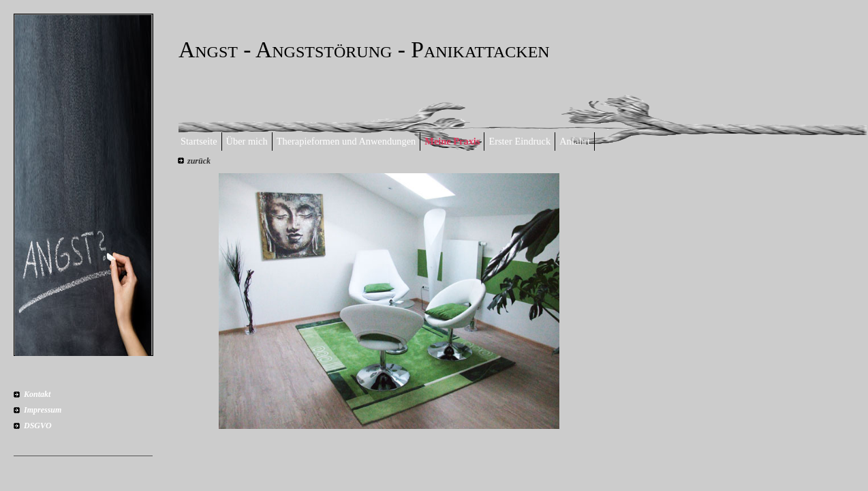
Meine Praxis (452, 141)
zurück (199, 161)
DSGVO (38, 426)
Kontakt (37, 394)
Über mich (247, 141)
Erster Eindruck (520, 141)
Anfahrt (575, 141)
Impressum (43, 410)
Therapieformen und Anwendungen (346, 141)
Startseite (199, 141)
